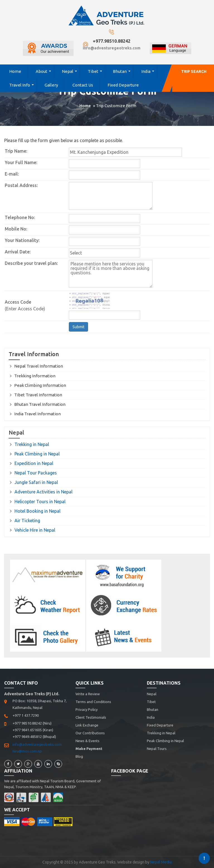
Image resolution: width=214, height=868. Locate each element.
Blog (79, 756)
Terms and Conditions (93, 702)
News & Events (87, 741)
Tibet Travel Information (38, 395)
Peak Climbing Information (40, 385)
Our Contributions (90, 733)
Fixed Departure (123, 85)
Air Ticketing (27, 521)
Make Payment (89, 749)
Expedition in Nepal (34, 463)
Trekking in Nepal (32, 444)
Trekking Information (35, 376)
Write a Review (88, 694)
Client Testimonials (91, 717)
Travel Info (20, 85)
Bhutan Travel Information (40, 404)
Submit (78, 327)
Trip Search (194, 71)
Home (15, 71)
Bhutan (120, 71)
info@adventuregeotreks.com (112, 48)
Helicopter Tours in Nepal (40, 502)
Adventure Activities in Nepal (43, 492)
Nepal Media (161, 862)
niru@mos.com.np (27, 751)
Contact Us (83, 85)
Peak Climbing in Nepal (37, 454)
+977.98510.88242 (112, 41)
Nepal (68, 71)
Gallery (51, 85)
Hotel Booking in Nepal (37, 511)
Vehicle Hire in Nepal (35, 530)
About (42, 71)
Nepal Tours (157, 749)
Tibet (93, 71)
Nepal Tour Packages (36, 473)
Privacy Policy (87, 709)
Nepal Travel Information (39, 366)
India (146, 71)
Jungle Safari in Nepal (36, 482)
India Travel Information (37, 414)
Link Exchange (87, 725)
